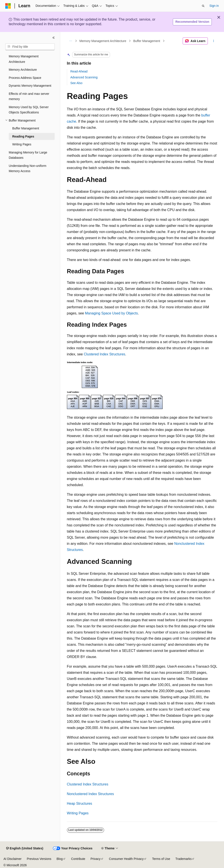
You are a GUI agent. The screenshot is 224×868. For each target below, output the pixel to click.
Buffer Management (147, 41)
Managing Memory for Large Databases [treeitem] (28, 155)
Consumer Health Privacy (126, 859)
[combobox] (30, 47)
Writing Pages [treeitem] (22, 144)
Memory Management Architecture (103, 41)
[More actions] (213, 41)
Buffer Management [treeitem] (26, 128)
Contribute (78, 859)
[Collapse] (54, 38)
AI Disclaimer (12, 859)
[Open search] (203, 6)
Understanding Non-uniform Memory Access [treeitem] (28, 168)
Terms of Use (161, 859)
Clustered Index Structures (104, 354)
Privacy (96, 859)
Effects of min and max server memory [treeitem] (29, 96)
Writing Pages (78, 813)
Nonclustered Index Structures (90, 794)
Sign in (214, 6)
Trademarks (184, 859)
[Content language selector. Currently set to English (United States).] (25, 849)
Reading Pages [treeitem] (23, 136)
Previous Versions (39, 859)
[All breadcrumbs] (71, 41)
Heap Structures (80, 804)
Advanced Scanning (84, 77)
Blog (60, 859)
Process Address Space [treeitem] (25, 78)
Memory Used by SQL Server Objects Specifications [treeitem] (29, 110)
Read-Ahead (79, 71)
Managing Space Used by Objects (111, 313)
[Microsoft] (8, 6)
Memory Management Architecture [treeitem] (24, 59)
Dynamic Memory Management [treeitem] (30, 86)
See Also (76, 83)
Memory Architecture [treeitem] (23, 70)
